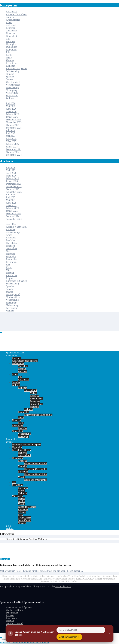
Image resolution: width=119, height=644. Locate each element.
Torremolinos (36, 404)
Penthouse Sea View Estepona (26, 445)
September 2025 (14, 128)
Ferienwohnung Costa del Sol (38, 415)
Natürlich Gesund (14, 623)
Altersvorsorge (13, 20)
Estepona (34, 396)
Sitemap (10, 621)
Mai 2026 (11, 106)
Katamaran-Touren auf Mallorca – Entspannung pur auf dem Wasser (36, 565)
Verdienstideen (13, 85)
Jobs (8, 52)
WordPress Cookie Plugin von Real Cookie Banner (25, 643)
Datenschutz (12, 613)
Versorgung (11, 90)
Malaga (34, 393)
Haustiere (11, 41)
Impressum (11, 618)
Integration (11, 50)
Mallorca (28, 409)
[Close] (1, 638)
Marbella (34, 407)
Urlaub (9, 442)
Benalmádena (36, 399)
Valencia (22, 523)
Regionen (11, 66)
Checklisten (12, 31)
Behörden (11, 28)
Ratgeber (16, 358)
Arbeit (9, 22)
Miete (9, 58)
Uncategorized (13, 82)
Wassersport (12, 96)
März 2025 (11, 141)
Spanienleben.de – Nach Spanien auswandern (22, 602)
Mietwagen (17, 496)
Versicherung (12, 87)
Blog (8, 526)
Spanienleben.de (63, 586)
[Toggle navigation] (1, 333)
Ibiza (20, 515)
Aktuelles (11, 17)
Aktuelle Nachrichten (16, 14)
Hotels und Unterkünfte (35, 464)
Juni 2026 (11, 103)
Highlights (11, 44)
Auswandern (12, 355)
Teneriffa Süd (25, 520)
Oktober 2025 (13, 125)
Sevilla (21, 501)
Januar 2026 (12, 117)
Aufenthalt (11, 25)
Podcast (10, 528)
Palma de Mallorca (27, 507)
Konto (9, 55)
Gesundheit (11, 36)
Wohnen (10, 98)
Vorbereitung (12, 93)
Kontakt (10, 615)
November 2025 (14, 122)
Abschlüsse (11, 12)
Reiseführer (18, 485)
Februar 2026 (12, 114)
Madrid (22, 477)
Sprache (10, 74)
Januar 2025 (12, 147)
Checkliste (23, 366)
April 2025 (11, 139)
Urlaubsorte (18, 458)
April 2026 (11, 109)
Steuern (10, 79)
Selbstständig (12, 71)
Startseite (10, 539)
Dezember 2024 (14, 149)
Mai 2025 (11, 136)
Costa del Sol (30, 390)
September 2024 (14, 155)
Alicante (22, 512)
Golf (8, 39)
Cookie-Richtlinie (15, 610)
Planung (10, 60)
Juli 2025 (10, 130)
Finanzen (10, 33)
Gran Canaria (24, 518)
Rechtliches (12, 63)
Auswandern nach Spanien (25, 361)
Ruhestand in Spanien (16, 68)
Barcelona (23, 472)
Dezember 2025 (14, 120)
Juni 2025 (11, 133)
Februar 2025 (12, 144)
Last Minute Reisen (21, 450)
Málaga (22, 499)
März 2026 (11, 111)
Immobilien (12, 47)
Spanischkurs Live (15, 353)
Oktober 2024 (13, 152)
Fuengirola (35, 401)
